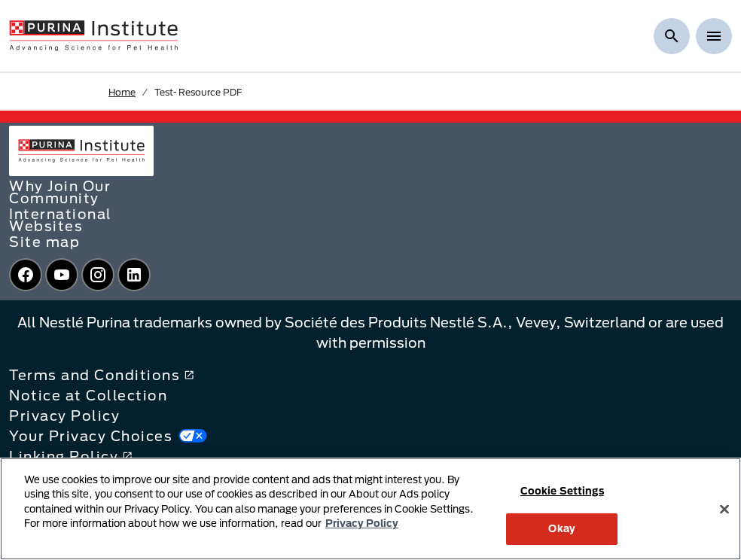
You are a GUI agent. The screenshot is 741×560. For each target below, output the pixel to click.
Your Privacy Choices (108, 436)
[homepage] (93, 35)
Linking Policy (71, 456)
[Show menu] (714, 36)
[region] (370, 509)
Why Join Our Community (60, 192)
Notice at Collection (88, 395)
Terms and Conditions (102, 375)
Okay (562, 528)
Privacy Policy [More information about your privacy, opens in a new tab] (362, 523)
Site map (44, 242)
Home (122, 92)
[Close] (724, 509)
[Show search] (672, 36)
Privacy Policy (64, 415)
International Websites (61, 220)
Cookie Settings (562, 491)
